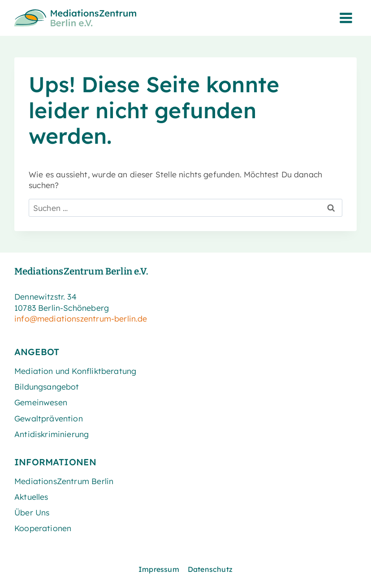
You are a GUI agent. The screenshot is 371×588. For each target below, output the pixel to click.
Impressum (159, 569)
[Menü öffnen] (346, 18)
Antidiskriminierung (52, 434)
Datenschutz (210, 569)
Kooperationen (43, 528)
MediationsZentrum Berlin (64, 481)
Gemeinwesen (41, 402)
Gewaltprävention (49, 418)
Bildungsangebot (47, 386)
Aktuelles (31, 497)
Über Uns (32, 512)
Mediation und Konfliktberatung (75, 371)
